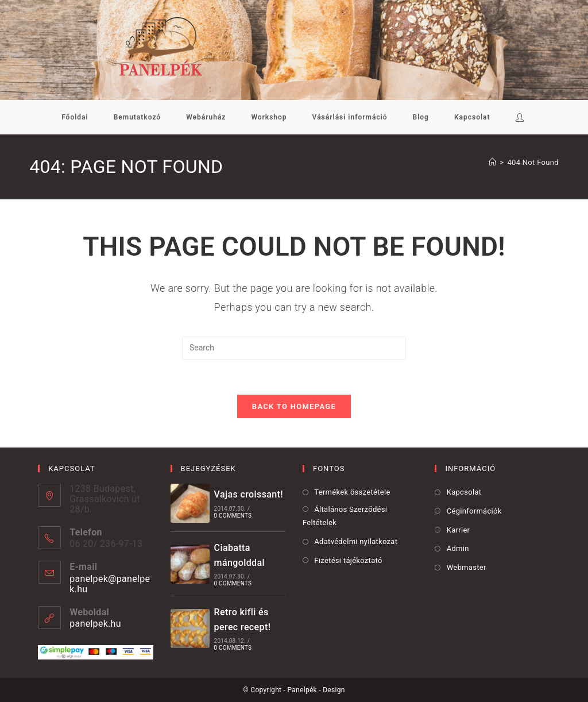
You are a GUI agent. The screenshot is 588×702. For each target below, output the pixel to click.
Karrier (459, 530)
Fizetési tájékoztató (348, 560)
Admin (458, 548)
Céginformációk (474, 511)
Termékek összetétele (352, 492)
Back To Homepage (294, 406)
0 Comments (233, 516)
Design (334, 690)
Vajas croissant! (249, 494)
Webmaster (467, 567)
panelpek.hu (95, 624)
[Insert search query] (294, 348)
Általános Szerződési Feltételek (345, 516)
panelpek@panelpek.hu (110, 584)
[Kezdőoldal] (492, 162)
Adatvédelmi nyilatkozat (356, 541)
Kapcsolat (464, 492)
